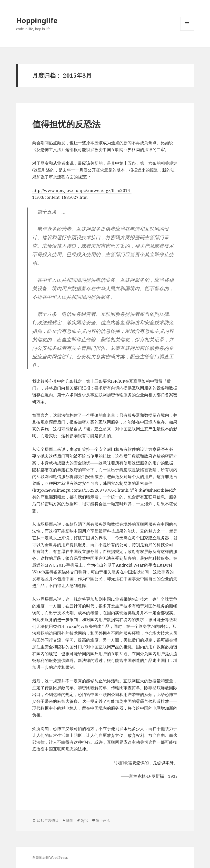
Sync (85, 820)
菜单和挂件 (187, 31)
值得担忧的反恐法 (66, 124)
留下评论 (103, 820)
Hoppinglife (37, 20)
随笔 (70, 820)
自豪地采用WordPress (50, 857)
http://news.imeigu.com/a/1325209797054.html (80, 490)
